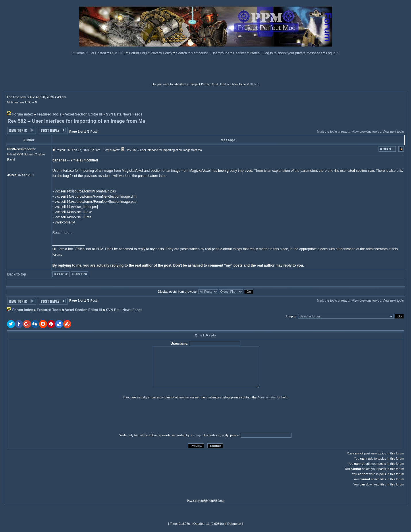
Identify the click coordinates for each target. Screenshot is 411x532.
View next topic (393, 132)
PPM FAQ (118, 53)
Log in (331, 53)
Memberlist (200, 53)
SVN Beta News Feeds (124, 114)
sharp (197, 435)
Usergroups (221, 53)
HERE (254, 84)
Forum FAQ (138, 53)
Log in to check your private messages (293, 53)
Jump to (291, 316)
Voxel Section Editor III (83, 114)
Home (81, 53)
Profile (255, 53)
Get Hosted (98, 53)
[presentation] (51, 416)
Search (182, 53)
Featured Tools (49, 114)
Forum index (23, 114)
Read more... (62, 233)
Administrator (267, 397)
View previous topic (365, 132)
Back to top (17, 274)
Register (240, 53)
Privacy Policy (162, 53)
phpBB (203, 501)
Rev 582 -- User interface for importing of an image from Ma (76, 121)
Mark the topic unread (332, 132)
